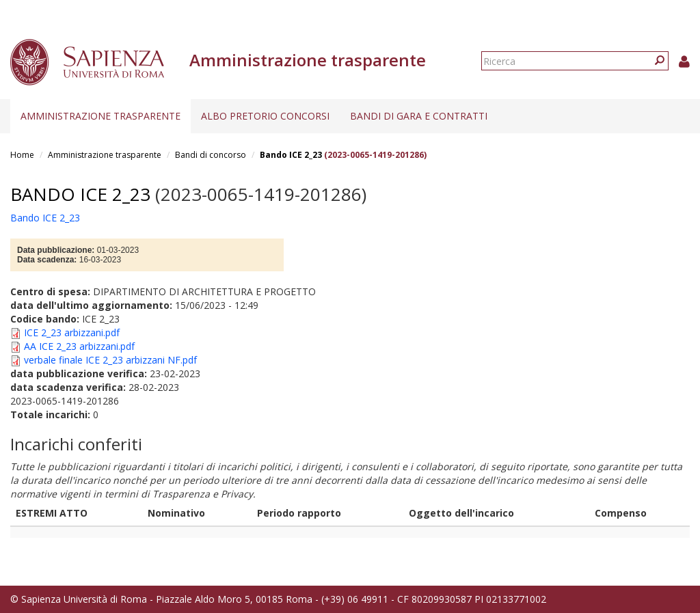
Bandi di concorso (211, 155)
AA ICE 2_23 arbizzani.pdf (79, 346)
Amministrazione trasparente (100, 116)
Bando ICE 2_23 (291, 155)
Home (22, 155)
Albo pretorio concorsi (265, 116)
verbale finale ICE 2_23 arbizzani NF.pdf (110, 360)
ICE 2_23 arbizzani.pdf (72, 332)
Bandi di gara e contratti (419, 116)
